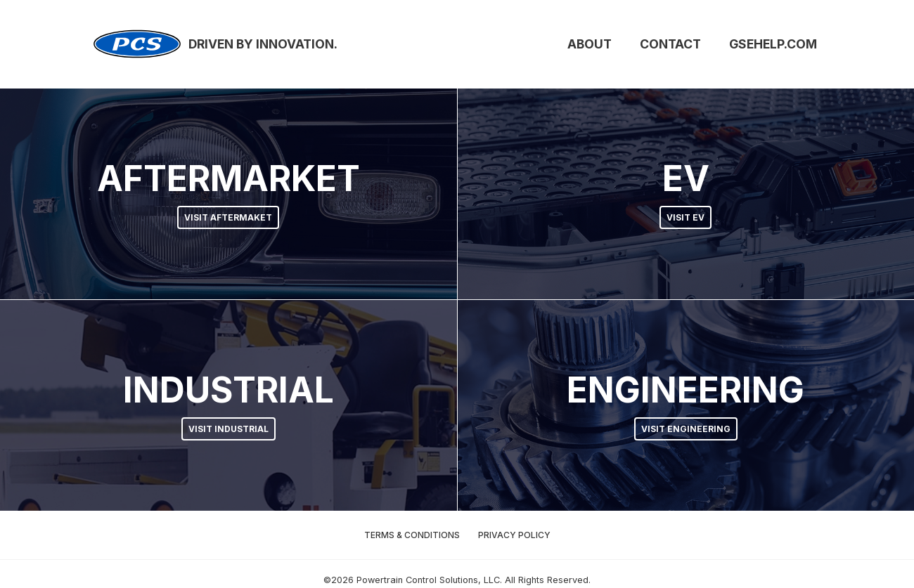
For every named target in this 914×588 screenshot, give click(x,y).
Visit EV (685, 217)
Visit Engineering (686, 429)
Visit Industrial (228, 429)
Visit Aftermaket (228, 217)
